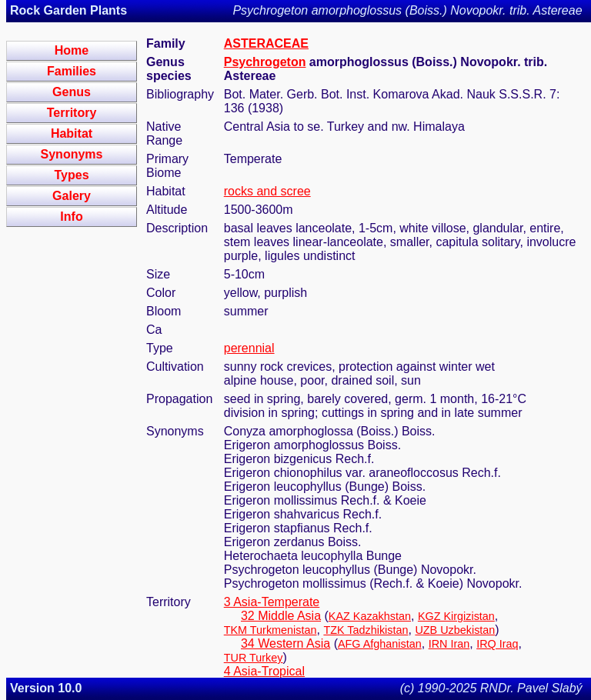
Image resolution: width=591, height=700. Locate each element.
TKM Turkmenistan (270, 630)
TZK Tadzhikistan (366, 630)
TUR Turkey (254, 658)
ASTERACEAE (266, 43)
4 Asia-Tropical (264, 671)
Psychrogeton (265, 62)
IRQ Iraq (497, 644)
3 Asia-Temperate (272, 602)
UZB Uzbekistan (455, 630)
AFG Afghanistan (380, 644)
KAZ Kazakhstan (370, 616)
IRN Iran (449, 644)
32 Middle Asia (281, 616)
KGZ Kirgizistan (456, 616)
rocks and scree (267, 191)
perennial (249, 348)
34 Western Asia (285, 643)
